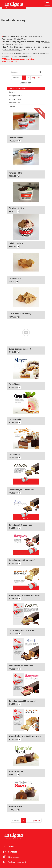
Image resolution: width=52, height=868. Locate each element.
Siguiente (36, 78)
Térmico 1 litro (15, 173)
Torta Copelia (15, 419)
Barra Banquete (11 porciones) (22, 701)
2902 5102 (13, 847)
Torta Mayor (14, 384)
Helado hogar (15, 99)
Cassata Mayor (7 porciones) (21, 490)
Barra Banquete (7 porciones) (22, 560)
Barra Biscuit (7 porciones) (21, 525)
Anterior (17, 78)
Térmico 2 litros (16, 138)
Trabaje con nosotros (19, 862)
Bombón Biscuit (16, 771)
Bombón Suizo (15, 807)
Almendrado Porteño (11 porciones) (25, 736)
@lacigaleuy (14, 857)
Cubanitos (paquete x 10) (20, 349)
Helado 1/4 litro (16, 243)
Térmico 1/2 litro (16, 208)
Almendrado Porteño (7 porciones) (24, 595)
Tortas (12, 106)
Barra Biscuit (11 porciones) (21, 666)
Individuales (15, 103)
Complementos (16, 96)
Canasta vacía (15, 278)
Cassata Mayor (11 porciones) (22, 630)
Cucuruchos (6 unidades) (20, 314)
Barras (12, 92)
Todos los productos (18, 89)
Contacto (13, 852)
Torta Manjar (15, 454)
